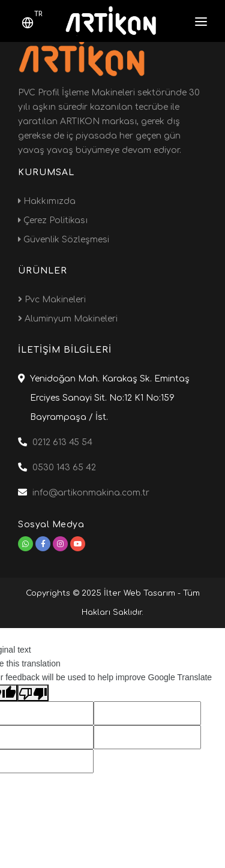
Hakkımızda (47, 201)
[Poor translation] (33, 693)
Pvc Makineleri (52, 300)
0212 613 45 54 (62, 442)
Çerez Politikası (53, 220)
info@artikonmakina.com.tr (91, 493)
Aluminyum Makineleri (68, 319)
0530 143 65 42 (64, 468)
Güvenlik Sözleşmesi (64, 240)
